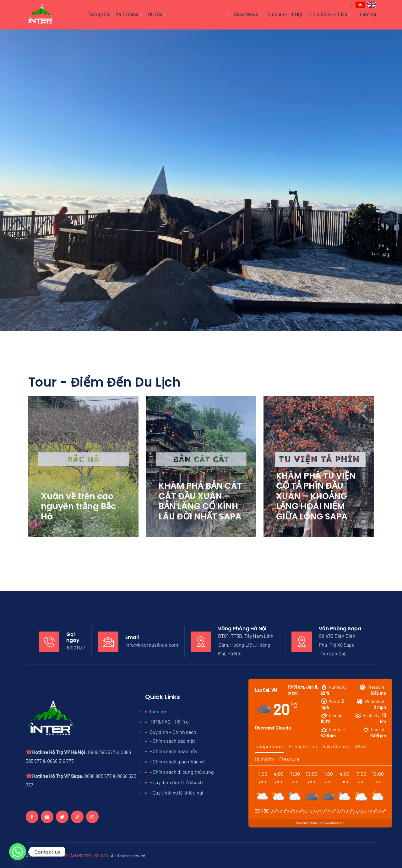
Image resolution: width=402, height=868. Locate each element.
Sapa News (248, 14)
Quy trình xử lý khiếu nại (178, 791)
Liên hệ (368, 14)
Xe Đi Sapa (129, 14)
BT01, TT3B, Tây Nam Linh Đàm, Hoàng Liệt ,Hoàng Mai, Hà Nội (246, 643)
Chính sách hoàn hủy (175, 750)
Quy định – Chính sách (173, 731)
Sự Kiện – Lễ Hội (285, 14)
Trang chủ (98, 14)
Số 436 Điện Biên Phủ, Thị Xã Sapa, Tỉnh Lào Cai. (337, 643)
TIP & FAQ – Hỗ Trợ (329, 14)
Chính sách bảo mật (174, 739)
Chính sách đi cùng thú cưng (183, 770)
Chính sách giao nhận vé (179, 760)
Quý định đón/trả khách (178, 781)
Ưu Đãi (157, 14)
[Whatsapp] (18, 852)
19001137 (76, 646)
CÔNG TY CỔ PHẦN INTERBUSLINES (74, 854)
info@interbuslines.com (152, 643)
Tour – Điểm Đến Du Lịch (200, 14)
